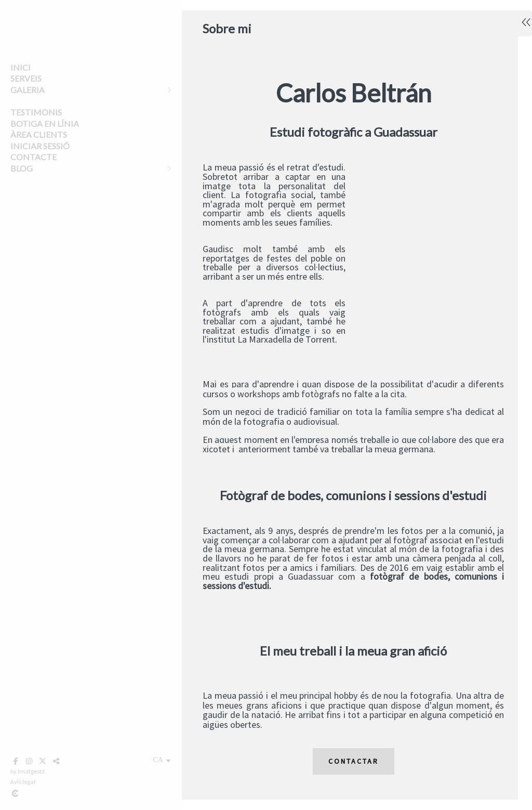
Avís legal (23, 782)
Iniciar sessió (40, 146)
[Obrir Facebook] (16, 761)
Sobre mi (30, 101)
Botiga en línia (45, 123)
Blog (22, 168)
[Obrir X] (43, 761)
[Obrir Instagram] (29, 761)
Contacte (34, 157)
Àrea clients (39, 134)
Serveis (26, 78)
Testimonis (36, 112)
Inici (21, 67)
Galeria (28, 90)
